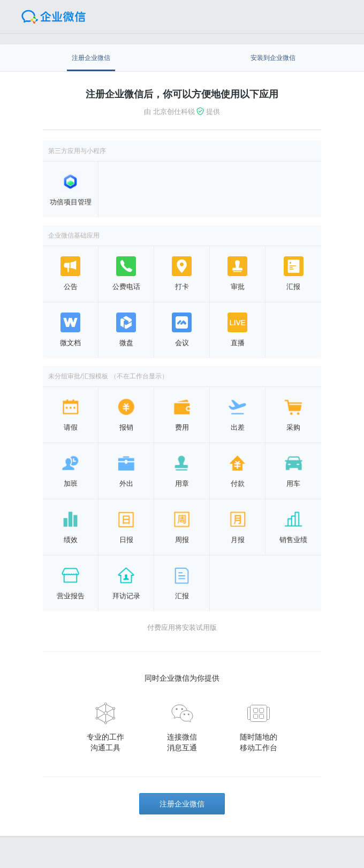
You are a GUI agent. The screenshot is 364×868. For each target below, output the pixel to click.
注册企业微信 (182, 804)
